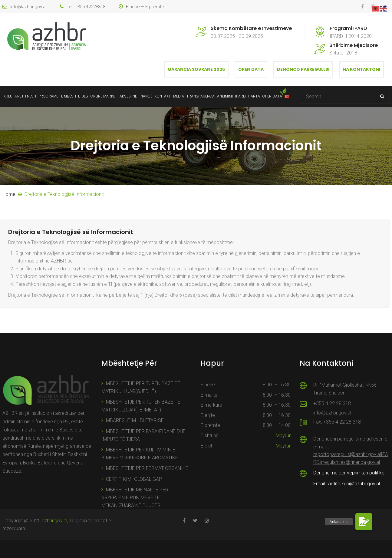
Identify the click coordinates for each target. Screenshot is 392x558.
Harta (254, 96)
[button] (364, 522)
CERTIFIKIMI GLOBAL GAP (134, 479)
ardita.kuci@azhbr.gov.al (354, 484)
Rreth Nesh (25, 96)
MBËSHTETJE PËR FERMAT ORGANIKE (147, 468)
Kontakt (163, 96)
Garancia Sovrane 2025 (196, 69)
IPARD (240, 96)
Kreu (8, 96)
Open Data (251, 69)
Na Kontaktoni (361, 69)
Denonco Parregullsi (303, 69)
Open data (272, 96)
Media (179, 96)
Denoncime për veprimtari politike (349, 473)
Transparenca (201, 96)
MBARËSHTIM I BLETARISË (135, 420)
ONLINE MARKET (104, 96)
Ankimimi (225, 96)
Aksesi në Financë (136, 96)
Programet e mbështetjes (63, 96)
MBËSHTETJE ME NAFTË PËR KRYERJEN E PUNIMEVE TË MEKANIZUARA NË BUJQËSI (135, 497)
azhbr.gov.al (54, 521)
